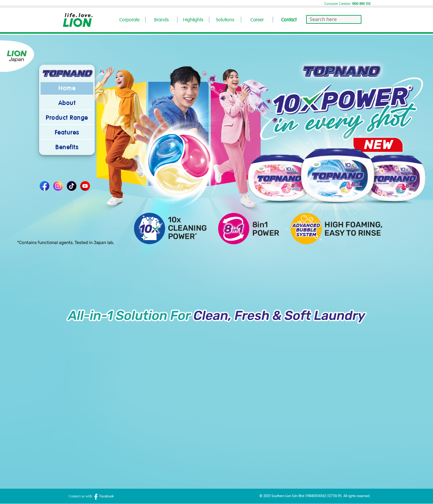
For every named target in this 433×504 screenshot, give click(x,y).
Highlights (193, 20)
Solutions (225, 20)
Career (257, 20)
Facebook (103, 496)
